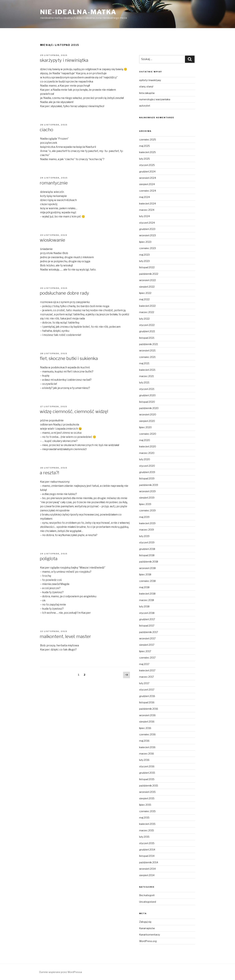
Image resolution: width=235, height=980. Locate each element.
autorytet (145, 106)
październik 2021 (149, 344)
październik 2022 (149, 274)
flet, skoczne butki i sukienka (69, 358)
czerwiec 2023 (147, 248)
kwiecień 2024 (147, 204)
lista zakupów (147, 93)
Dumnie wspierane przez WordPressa (61, 972)
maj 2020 (145, 440)
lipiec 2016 (145, 728)
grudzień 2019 (147, 472)
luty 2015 (144, 837)
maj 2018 (144, 587)
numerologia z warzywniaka (155, 99)
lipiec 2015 (145, 805)
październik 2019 (149, 485)
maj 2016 (144, 741)
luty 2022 (144, 319)
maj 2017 (144, 664)
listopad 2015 (147, 779)
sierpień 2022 (147, 287)
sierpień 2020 (147, 421)
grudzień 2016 (147, 696)
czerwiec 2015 (147, 811)
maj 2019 (144, 517)
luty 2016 (144, 760)
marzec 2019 (147, 530)
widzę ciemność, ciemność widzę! (74, 411)
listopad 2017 (147, 626)
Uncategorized (148, 902)
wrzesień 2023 (147, 235)
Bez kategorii (147, 895)
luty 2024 (144, 216)
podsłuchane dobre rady (64, 293)
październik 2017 (149, 632)
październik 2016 (149, 709)
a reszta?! (49, 473)
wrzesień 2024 (148, 178)
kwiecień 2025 (147, 152)
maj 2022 (144, 299)
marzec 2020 (147, 453)
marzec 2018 (147, 600)
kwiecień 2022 (147, 306)
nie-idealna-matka (78, 12)
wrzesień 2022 (147, 280)
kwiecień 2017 (147, 670)
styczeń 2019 (147, 542)
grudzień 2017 (147, 619)
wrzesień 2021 (147, 350)
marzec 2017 (146, 677)
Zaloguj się (145, 922)
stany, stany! (146, 86)
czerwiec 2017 (147, 658)
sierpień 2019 (147, 498)
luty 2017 (144, 683)
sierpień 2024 (147, 184)
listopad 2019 (147, 478)
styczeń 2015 (147, 843)
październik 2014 (149, 862)
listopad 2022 (147, 267)
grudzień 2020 (147, 395)
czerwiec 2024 (148, 191)
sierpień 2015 (147, 798)
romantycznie (54, 183)
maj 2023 (144, 255)
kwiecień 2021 (147, 370)
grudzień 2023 (147, 229)
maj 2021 (144, 363)
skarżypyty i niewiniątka (64, 60)
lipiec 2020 (145, 427)
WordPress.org (148, 941)
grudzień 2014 (147, 850)
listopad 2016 (147, 702)
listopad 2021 (147, 338)
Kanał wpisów (147, 928)
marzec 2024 (147, 210)
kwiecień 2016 (147, 747)
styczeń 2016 (147, 766)
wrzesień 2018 (147, 568)
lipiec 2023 (145, 242)
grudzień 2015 (147, 773)
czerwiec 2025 (148, 140)
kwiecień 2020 (148, 446)
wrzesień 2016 (147, 715)
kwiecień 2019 (147, 523)
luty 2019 (144, 536)
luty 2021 (144, 382)
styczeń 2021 (147, 389)
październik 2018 (149, 562)
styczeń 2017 (147, 690)
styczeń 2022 (147, 325)
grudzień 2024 (147, 172)
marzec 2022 (147, 312)
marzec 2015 (147, 830)
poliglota (49, 559)
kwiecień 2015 (147, 824)
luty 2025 (144, 159)
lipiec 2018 (145, 574)
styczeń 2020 (147, 466)
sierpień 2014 (147, 875)
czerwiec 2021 (147, 357)
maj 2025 (144, 146)
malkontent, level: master (65, 636)
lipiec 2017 (145, 651)
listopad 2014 (147, 856)
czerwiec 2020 (148, 434)
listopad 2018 (147, 555)
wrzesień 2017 (147, 638)
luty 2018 (144, 606)
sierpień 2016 (147, 722)
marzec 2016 (147, 754)
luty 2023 (144, 261)
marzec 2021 (146, 376)
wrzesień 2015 (147, 792)
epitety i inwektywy (150, 80)
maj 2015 (144, 818)
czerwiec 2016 (147, 734)
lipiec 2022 (145, 293)
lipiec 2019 (145, 504)
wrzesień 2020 (148, 414)
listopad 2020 (147, 402)
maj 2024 (144, 197)
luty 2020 (145, 459)
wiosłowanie (52, 240)
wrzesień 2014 (147, 869)
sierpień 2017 (147, 645)
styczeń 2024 (147, 223)
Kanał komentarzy (150, 935)
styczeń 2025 (147, 165)
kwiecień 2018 (147, 594)
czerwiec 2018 (147, 581)
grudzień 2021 (147, 331)
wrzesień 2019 (147, 491)
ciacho (46, 130)
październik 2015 (149, 786)
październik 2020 (149, 408)
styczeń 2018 (147, 613)
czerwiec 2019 (147, 510)
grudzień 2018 (147, 549)
